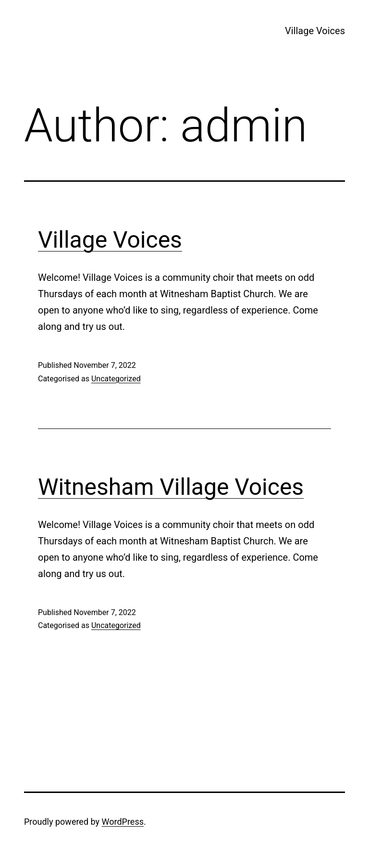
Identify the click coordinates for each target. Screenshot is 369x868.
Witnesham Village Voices (171, 487)
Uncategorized (116, 379)
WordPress (123, 822)
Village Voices (315, 31)
